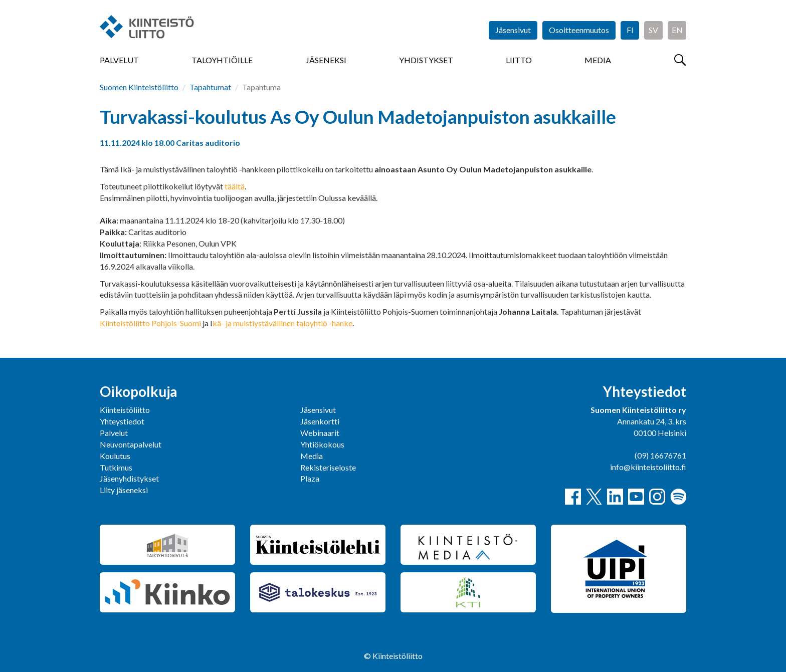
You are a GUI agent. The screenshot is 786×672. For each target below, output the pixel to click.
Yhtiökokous (322, 444)
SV (653, 30)
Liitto (519, 60)
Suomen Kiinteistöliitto (139, 87)
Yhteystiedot (122, 421)
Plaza (310, 478)
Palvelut (119, 60)
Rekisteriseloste (328, 467)
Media (598, 60)
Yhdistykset (426, 60)
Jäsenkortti (320, 421)
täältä (235, 186)
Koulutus (115, 456)
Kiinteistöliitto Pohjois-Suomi (150, 323)
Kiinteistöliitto (125, 410)
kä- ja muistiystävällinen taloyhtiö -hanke (282, 323)
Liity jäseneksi (124, 490)
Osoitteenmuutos (579, 30)
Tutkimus (116, 467)
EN (677, 30)
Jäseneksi (326, 60)
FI (630, 30)
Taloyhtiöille (222, 60)
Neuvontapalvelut (131, 444)
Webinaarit (320, 433)
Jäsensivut (513, 30)
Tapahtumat (210, 87)
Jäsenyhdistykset (129, 478)
